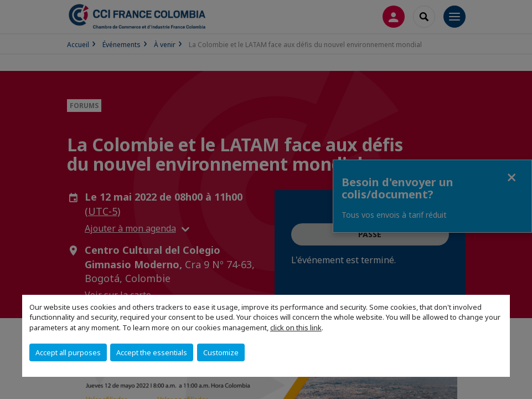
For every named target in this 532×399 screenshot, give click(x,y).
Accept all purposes (68, 352)
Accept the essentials (152, 352)
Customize (221, 352)
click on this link (296, 328)
